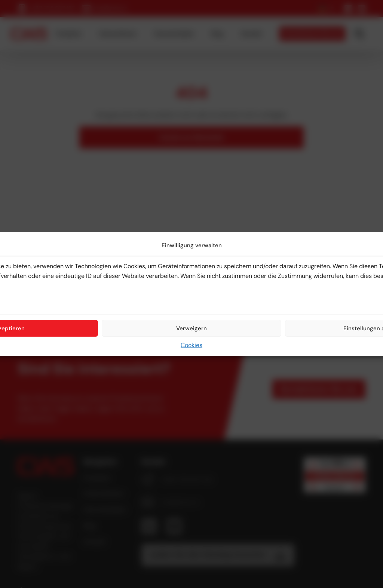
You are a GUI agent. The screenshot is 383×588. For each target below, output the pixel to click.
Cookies (191, 345)
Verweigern (191, 328)
